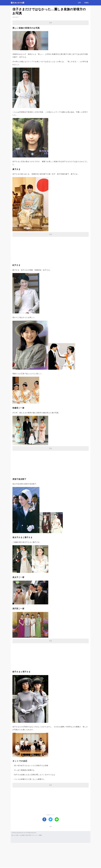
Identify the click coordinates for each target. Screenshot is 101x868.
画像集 (86, 3)
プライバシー (35, 860)
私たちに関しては (17, 860)
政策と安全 (25, 860)
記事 (79, 3)
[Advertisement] (51, 38)
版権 (40, 860)
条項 (30, 860)
